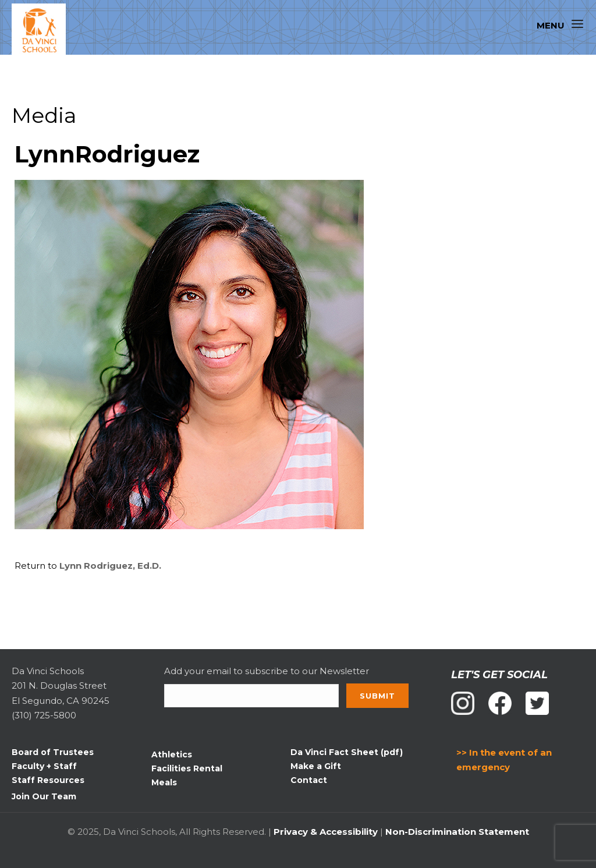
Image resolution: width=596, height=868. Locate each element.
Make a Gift (316, 766)
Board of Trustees (53, 752)
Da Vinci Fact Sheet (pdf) (347, 752)
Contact (309, 780)
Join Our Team (44, 796)
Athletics (172, 754)
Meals (164, 782)
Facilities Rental (187, 768)
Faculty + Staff (44, 766)
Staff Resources (48, 780)
